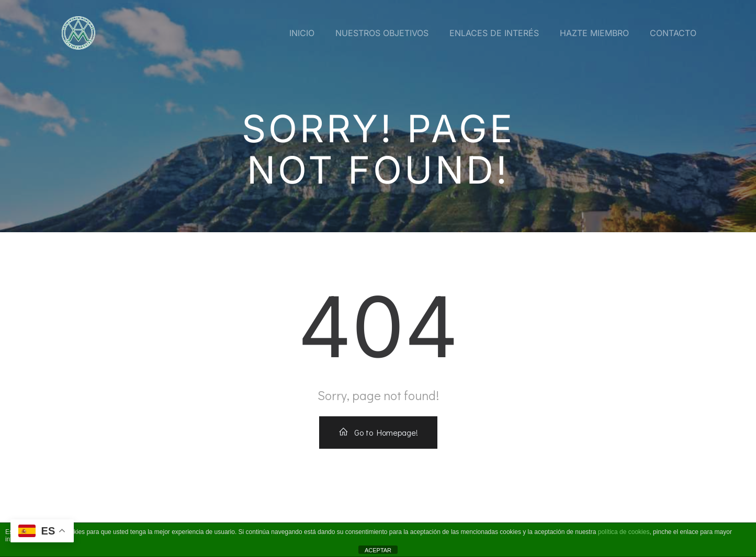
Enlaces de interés (494, 33)
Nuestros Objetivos (382, 33)
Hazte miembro (594, 33)
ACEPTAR (378, 550)
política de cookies (624, 532)
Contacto (673, 33)
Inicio (302, 33)
